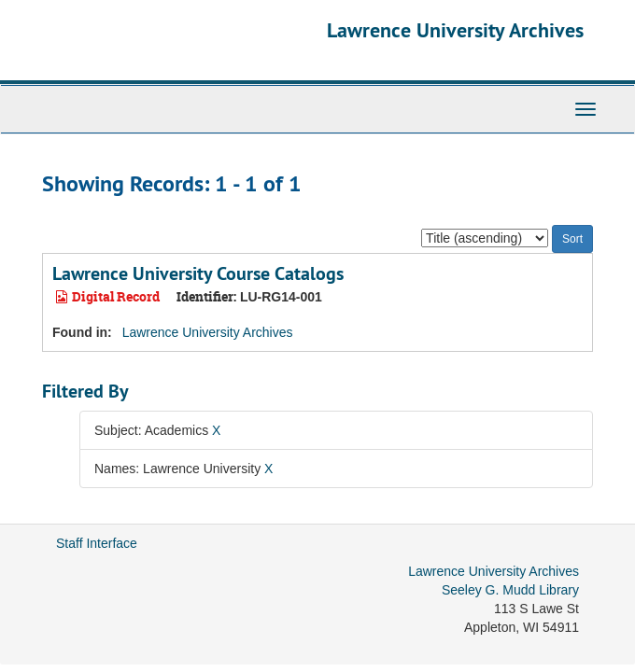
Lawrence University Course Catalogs (198, 273)
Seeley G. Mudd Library (510, 590)
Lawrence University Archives (455, 30)
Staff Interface (97, 543)
